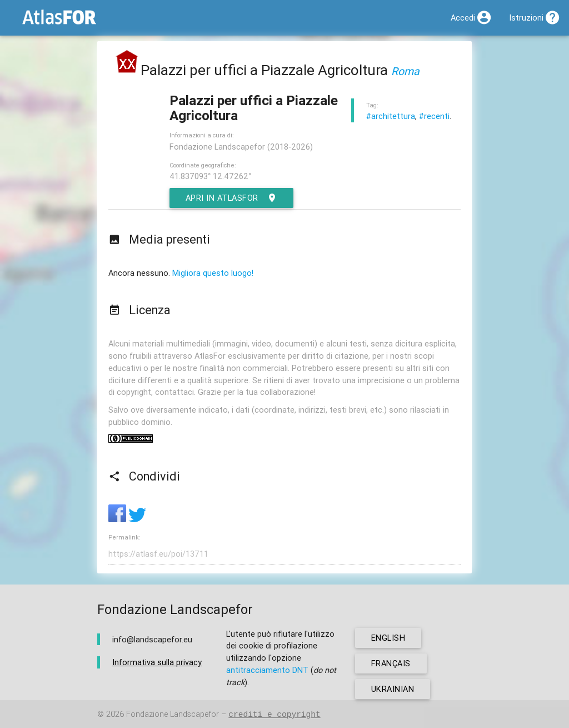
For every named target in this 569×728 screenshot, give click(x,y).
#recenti (434, 116)
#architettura (391, 116)
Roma (405, 71)
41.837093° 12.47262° (210, 176)
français (391, 663)
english (388, 638)
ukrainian (393, 689)
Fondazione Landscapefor (173, 714)
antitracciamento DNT (267, 670)
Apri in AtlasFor (232, 198)
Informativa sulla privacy (157, 662)
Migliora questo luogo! (213, 273)
